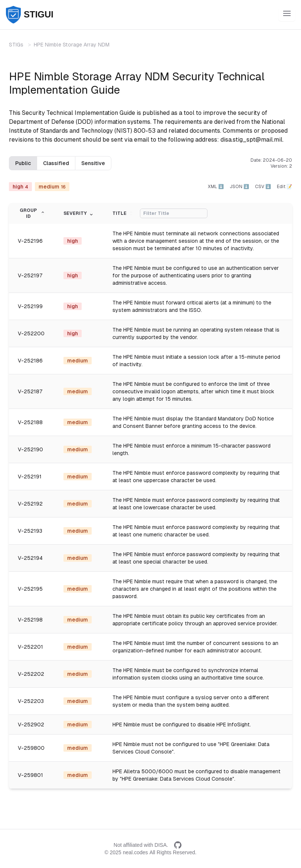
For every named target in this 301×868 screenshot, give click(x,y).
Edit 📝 (284, 187)
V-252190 (30, 449)
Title (123, 213)
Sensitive (93, 163)
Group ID (33, 213)
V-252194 (30, 558)
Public (23, 163)
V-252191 (30, 477)
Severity (79, 213)
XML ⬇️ (216, 187)
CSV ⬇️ (263, 187)
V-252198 (30, 620)
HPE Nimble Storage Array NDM (72, 45)
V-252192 (30, 504)
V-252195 (30, 589)
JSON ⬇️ (239, 187)
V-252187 (30, 391)
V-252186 (30, 361)
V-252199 (30, 306)
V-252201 (30, 647)
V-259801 (30, 775)
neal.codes (135, 852)
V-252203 (31, 701)
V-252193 (30, 531)
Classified (56, 163)
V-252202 (31, 674)
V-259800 (31, 748)
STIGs (16, 45)
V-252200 (31, 333)
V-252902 (31, 725)
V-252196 (30, 241)
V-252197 (30, 275)
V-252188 (30, 422)
